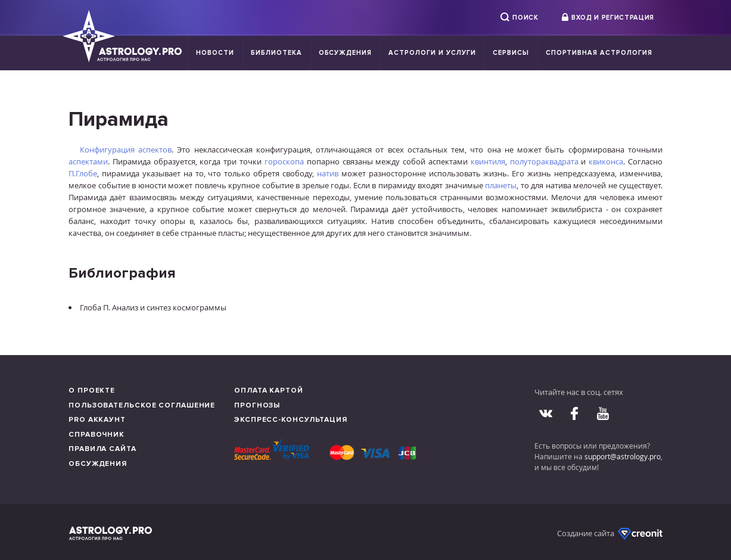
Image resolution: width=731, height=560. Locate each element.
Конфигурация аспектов (126, 150)
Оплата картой (269, 391)
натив (328, 173)
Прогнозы (257, 405)
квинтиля (488, 161)
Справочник (97, 435)
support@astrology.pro (623, 456)
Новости (215, 53)
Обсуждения (346, 53)
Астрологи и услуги (432, 53)
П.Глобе (83, 173)
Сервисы (511, 53)
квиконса (606, 161)
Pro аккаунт (97, 420)
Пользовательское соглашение (142, 405)
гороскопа (284, 161)
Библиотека (276, 53)
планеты (501, 185)
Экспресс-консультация (291, 420)
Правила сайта (102, 449)
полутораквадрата (544, 161)
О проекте (92, 391)
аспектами (88, 161)
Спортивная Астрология (599, 53)
